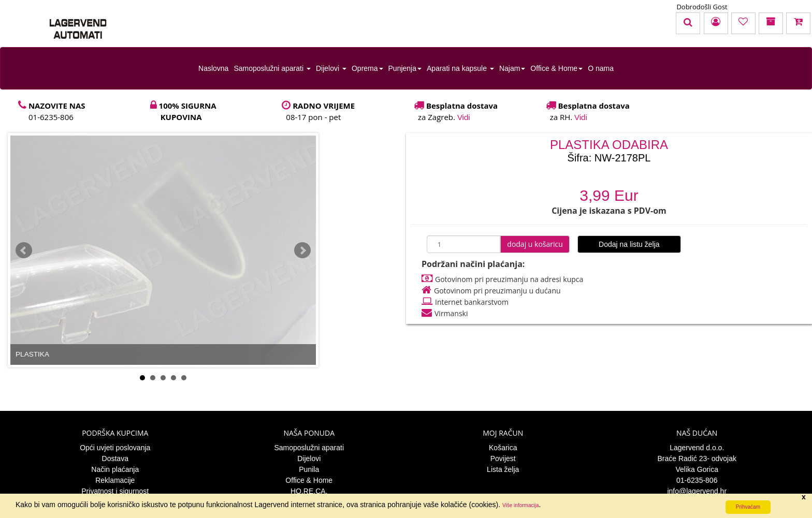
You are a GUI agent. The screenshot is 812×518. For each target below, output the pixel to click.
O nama (601, 68)
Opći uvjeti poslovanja (115, 448)
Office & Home (556, 68)
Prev (24, 250)
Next (302, 250)
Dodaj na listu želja (629, 244)
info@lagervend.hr (697, 491)
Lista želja (503, 469)
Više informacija (520, 505)
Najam (512, 68)
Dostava (115, 458)
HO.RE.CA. (309, 491)
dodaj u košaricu (535, 244)
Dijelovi (331, 68)
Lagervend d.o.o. (697, 448)
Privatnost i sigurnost (115, 491)
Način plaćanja (115, 469)
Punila (309, 469)
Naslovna (213, 68)
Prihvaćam (748, 507)
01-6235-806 (697, 480)
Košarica (503, 448)
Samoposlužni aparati (272, 68)
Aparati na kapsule (460, 68)
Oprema (367, 68)
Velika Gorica (697, 469)
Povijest (503, 458)
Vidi (464, 117)
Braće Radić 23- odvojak (697, 458)
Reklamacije (115, 480)
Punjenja (405, 68)
